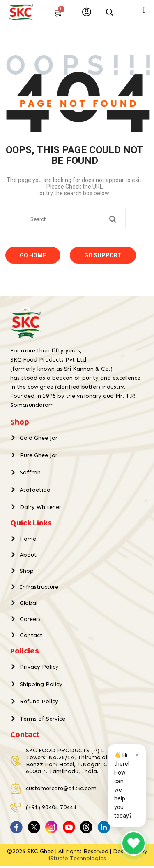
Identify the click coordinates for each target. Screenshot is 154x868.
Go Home (33, 257)
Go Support (103, 257)
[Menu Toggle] (144, 10)
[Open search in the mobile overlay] (110, 12)
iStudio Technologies (77, 860)
